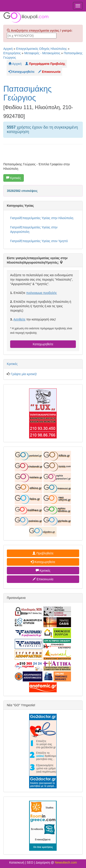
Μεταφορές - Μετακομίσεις (42, 53)
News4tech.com (66, 862)
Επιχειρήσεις (12, 53)
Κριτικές (14, 178)
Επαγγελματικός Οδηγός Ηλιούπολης (41, 49)
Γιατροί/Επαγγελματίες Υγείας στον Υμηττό (39, 241)
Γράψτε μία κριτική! (24, 374)
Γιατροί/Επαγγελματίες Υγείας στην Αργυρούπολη (34, 230)
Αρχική (8, 49)
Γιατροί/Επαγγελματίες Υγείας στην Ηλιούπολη (42, 218)
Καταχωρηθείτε (43, 344)
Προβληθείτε (43, 553)
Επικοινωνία (43, 579)
